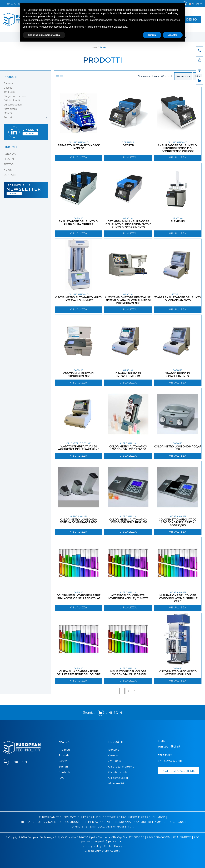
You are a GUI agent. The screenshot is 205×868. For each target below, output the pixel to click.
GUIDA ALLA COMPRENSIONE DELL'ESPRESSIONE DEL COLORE (79, 673)
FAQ (62, 778)
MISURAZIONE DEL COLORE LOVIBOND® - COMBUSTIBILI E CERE (178, 598)
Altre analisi (10, 109)
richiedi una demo (179, 771)
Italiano (196, 4)
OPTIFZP (128, 145)
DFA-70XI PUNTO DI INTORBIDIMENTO (128, 375)
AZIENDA (10, 154)
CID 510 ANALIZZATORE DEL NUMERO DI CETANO (149, 822)
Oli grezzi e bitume (15, 96)
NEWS (8, 170)
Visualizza (79, 158)
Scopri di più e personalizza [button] (44, 35)
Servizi (63, 761)
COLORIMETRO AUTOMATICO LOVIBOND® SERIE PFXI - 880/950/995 (178, 523)
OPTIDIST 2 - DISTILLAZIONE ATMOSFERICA (103, 827)
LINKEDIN (110, 713)
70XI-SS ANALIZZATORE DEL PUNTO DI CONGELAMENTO (178, 299)
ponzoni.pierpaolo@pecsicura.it (102, 841)
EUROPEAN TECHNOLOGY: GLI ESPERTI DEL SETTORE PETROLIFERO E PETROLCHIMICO (102, 817)
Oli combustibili (13, 105)
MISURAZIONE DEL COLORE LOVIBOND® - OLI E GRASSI (128, 673)
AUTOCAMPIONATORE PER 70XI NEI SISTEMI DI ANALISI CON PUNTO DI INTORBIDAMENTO (128, 300)
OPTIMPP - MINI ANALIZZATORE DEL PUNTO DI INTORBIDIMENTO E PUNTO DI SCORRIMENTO (128, 224)
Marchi (8, 113)
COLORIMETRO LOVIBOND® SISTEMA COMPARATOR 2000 (79, 521)
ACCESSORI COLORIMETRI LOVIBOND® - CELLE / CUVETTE (128, 597)
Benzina (9, 83)
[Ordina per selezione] (183, 76)
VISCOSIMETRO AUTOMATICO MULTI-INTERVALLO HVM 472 (79, 299)
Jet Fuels (9, 92)
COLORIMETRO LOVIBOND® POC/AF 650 (178, 448)
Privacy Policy (92, 846)
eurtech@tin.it (169, 747)
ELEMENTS (178, 221)
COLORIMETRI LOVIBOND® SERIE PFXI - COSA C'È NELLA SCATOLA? (79, 597)
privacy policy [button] (157, 10)
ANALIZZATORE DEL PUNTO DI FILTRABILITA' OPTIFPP (79, 223)
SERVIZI (9, 159)
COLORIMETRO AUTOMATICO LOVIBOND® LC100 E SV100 (128, 448)
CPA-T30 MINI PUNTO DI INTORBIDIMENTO (79, 375)
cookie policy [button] (88, 17)
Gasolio (8, 88)
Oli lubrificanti (12, 100)
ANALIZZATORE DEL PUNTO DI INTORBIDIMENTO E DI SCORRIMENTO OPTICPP (178, 148)
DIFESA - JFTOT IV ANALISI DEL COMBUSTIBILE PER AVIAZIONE (65, 822)
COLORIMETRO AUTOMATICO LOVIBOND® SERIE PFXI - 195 (128, 521)
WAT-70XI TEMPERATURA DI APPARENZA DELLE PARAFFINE (79, 448)
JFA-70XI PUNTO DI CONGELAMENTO (178, 375)
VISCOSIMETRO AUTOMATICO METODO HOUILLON (178, 673)
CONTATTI (10, 175)
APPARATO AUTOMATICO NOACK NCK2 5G (79, 147)
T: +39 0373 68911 (14, 4)
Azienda (64, 755)
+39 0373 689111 (170, 761)
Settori (8, 117)
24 (198, 76)
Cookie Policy (113, 846)
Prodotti (11, 77)
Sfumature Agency (107, 851)
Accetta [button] (173, 35)
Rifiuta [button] (152, 35)
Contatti (64, 772)
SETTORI (9, 164)
